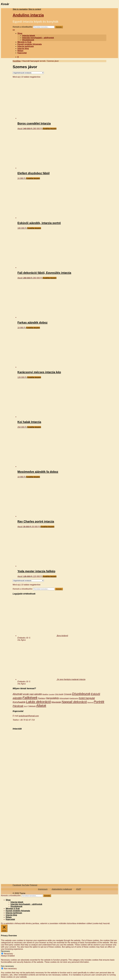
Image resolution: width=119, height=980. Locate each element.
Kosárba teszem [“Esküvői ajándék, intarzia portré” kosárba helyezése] (34, 228)
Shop (20, 33)
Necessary (8, 954)
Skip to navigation (20, 9)
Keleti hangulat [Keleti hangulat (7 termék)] (87, 698)
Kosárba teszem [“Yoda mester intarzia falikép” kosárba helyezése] (50, 576)
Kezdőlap (17, 61)
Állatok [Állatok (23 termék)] (41, 706)
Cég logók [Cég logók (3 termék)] (59, 694)
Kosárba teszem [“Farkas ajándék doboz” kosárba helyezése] (33, 328)
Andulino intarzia (28, 15)
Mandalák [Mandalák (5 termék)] (56, 702)
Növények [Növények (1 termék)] (90, 702)
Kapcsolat (22, 53)
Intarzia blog (23, 49)
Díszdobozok (28, 40)
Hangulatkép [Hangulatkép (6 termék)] (52, 698)
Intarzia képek (29, 36)
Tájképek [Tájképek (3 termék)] (32, 706)
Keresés (59, 27)
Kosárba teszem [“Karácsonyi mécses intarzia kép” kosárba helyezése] (34, 377)
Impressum (43, 889)
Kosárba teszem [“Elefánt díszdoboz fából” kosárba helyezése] (33, 178)
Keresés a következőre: (23, 27)
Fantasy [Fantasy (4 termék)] (42, 698)
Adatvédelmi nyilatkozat (62, 889)
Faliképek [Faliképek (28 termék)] (30, 698)
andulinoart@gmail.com (29, 716)
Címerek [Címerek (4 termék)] (68, 694)
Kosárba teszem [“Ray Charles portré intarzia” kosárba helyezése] (47, 527)
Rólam (20, 51)
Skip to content (35, 9)
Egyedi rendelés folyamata (30, 44)
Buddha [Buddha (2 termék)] (45, 694)
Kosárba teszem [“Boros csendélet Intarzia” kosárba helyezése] (50, 129)
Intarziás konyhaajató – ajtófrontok (38, 38)
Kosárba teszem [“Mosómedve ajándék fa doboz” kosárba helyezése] (33, 477)
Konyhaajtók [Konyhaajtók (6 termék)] (19, 702)
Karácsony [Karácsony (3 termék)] (74, 698)
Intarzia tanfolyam (26, 46)
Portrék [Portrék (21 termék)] (99, 702)
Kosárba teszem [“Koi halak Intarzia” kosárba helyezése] (34, 427)
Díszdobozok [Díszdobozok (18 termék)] (81, 694)
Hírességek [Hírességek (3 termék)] (64, 698)
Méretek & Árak (25, 42)
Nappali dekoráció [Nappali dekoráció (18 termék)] (74, 702)
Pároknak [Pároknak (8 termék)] (18, 706)
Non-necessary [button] (7, 966)
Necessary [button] (6, 951)
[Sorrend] (28, 73)
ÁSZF (79, 889)
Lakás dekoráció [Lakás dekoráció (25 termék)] (38, 702)
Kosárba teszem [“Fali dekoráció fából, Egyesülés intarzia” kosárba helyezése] (50, 278)
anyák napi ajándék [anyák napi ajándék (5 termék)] (32, 694)
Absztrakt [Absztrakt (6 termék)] (18, 694)
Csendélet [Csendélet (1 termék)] (51, 694)
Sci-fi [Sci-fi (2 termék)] (26, 706)
